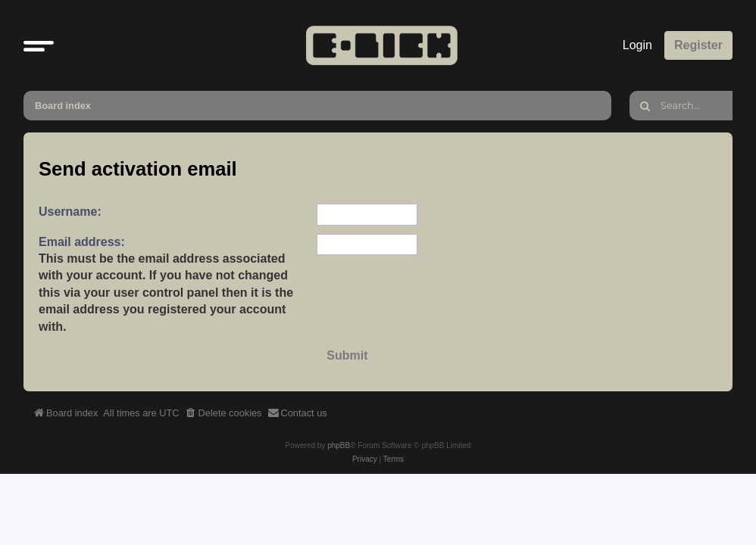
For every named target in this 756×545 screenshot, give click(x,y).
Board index (63, 106)
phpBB (339, 445)
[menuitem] (223, 413)
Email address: (82, 242)
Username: (70, 212)
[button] (39, 45)
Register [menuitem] (698, 45)
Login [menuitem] (637, 45)
